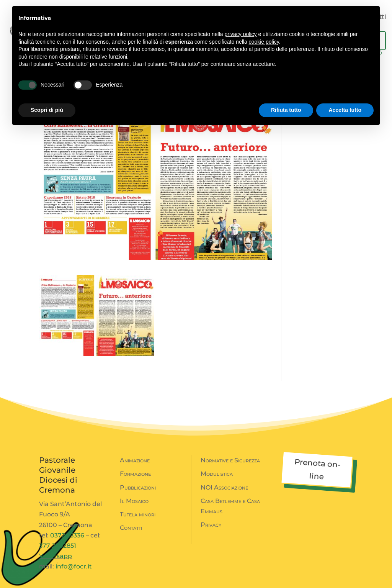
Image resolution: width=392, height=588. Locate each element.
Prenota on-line (317, 469)
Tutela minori (138, 514)
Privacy (211, 525)
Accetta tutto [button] (345, 110)
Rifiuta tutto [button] (286, 110)
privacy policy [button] (241, 34)
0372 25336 (67, 535)
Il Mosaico (134, 501)
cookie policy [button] (264, 42)
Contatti (131, 528)
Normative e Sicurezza (230, 460)
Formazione (135, 474)
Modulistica (217, 474)
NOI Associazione (224, 487)
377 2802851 (58, 546)
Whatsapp (56, 556)
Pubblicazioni (138, 487)
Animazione (135, 460)
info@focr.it (74, 566)
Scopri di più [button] (47, 110)
